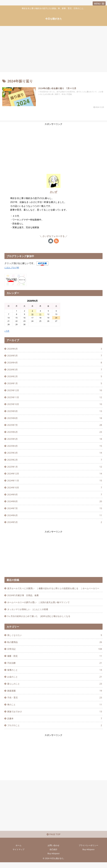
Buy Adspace (88, 863)
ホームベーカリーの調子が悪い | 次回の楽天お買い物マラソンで (41, 612)
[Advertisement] (53, 48)
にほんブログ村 (12, 268)
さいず (53, 192)
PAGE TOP (53, 848)
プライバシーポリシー (88, 859)
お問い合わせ (53, 859)
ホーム (19, 859)
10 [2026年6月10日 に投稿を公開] (32, 314)
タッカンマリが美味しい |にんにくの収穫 (29, 619)
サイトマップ (19, 863)
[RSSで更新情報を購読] (56, 241)
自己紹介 (53, 863)
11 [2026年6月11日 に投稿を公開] (40, 314)
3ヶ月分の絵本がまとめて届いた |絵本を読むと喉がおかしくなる (41, 626)
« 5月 (7, 331)
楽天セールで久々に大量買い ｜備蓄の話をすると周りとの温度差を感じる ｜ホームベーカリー (54, 596)
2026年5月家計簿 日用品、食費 (24, 605)
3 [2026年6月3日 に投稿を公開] (32, 311)
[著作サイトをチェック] (51, 241)
